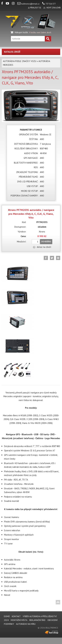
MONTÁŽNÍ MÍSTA (19, 620)
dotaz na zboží (42, 247)
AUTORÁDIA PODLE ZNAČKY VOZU (20, 61)
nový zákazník (54, 8)
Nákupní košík (21, 32)
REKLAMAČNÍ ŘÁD (37, 620)
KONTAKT (16, 616)
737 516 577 (49, 4)
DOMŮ (7, 616)
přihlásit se (36, 8)
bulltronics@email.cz (28, 4)
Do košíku (46, 242)
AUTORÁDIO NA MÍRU (26, 624)
